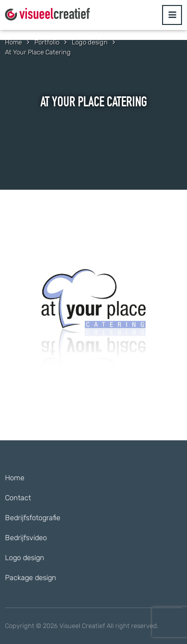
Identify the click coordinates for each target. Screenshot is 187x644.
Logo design (25, 558)
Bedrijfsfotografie (33, 518)
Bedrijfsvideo (26, 538)
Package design (31, 578)
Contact (18, 498)
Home (15, 478)
